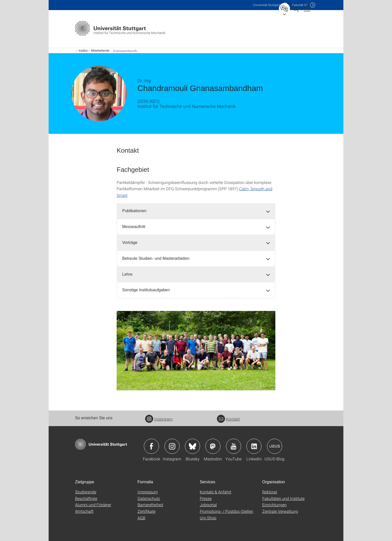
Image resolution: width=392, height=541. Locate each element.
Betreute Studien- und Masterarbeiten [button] (156, 258)
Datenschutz (149, 498)
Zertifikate (146, 511)
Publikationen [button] (134, 211)
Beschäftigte (86, 498)
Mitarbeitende (100, 51)
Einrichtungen (274, 505)
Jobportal (208, 505)
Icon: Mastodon (213, 446)
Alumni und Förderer (93, 505)
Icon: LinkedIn (254, 446)
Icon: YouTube (234, 446)
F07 (300, 5)
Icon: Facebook (151, 446)
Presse (206, 498)
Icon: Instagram (172, 446)
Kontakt (228, 419)
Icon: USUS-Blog (275, 446)
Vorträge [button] (130, 243)
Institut (83, 51)
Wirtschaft (84, 511)
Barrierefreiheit (150, 505)
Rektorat (270, 492)
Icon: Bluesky (192, 446)
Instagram (159, 419)
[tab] (196, 211)
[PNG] (196, 351)
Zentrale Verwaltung (280, 511)
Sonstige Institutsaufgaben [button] (146, 290)
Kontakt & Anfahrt (216, 492)
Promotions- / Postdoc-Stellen (226, 511)
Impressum (148, 492)
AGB (141, 518)
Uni (267, 5)
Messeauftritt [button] (134, 227)
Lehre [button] (127, 274)
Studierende (86, 492)
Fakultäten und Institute (283, 498)
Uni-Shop (208, 518)
